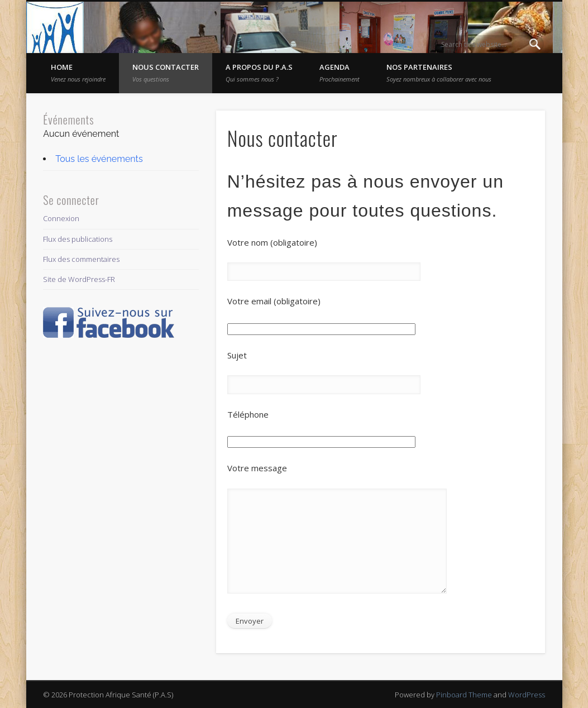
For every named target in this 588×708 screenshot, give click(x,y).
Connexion (61, 218)
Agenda (340, 73)
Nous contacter (166, 73)
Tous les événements (99, 159)
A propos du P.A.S (259, 73)
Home (78, 73)
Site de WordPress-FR (79, 279)
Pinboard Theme (464, 695)
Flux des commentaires (81, 259)
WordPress (527, 695)
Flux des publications (78, 239)
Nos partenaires (439, 73)
